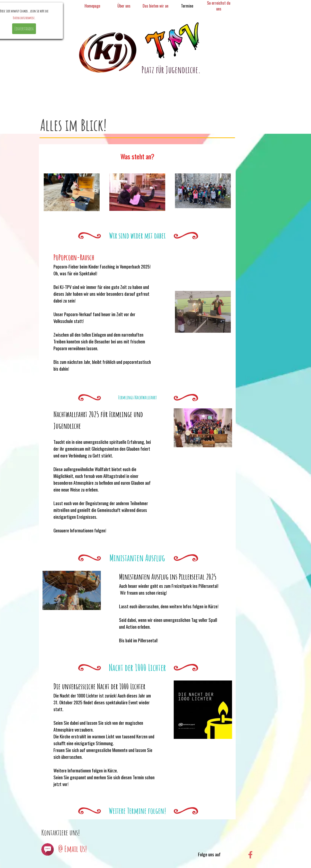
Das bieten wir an (155, 6)
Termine (187, 6)
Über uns (124, 6)
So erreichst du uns (219, 6)
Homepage (92, 6)
